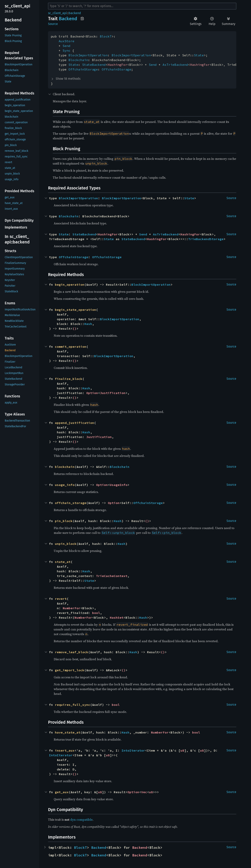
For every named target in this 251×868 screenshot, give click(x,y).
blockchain (65, 467)
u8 (182, 750)
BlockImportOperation (88, 55)
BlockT (106, 36)
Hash (88, 324)
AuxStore (66, 41)
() (75, 328)
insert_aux (65, 750)
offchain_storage (71, 503)
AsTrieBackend (175, 65)
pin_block (64, 521)
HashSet (117, 617)
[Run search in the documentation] (142, 6)
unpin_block (66, 544)
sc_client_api (58, 13)
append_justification (75, 423)
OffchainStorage (83, 69)
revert (61, 599)
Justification (113, 393)
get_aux (62, 792)
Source (53, 24)
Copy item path (82, 18)
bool (96, 613)
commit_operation (71, 347)
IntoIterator (133, 750)
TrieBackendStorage (206, 239)
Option (92, 393)
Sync (66, 50)
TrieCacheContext (112, 576)
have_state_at (68, 732)
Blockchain (78, 60)
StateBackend (94, 65)
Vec (144, 792)
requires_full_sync (73, 705)
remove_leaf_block (72, 652)
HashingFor (117, 65)
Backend (99, 847)
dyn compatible (81, 820)
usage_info (65, 485)
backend (75, 13)
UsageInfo (119, 485)
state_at (63, 562)
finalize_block (69, 379)
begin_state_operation (75, 310)
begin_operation (70, 284)
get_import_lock (70, 670)
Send (66, 46)
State (199, 55)
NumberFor (72, 608)
